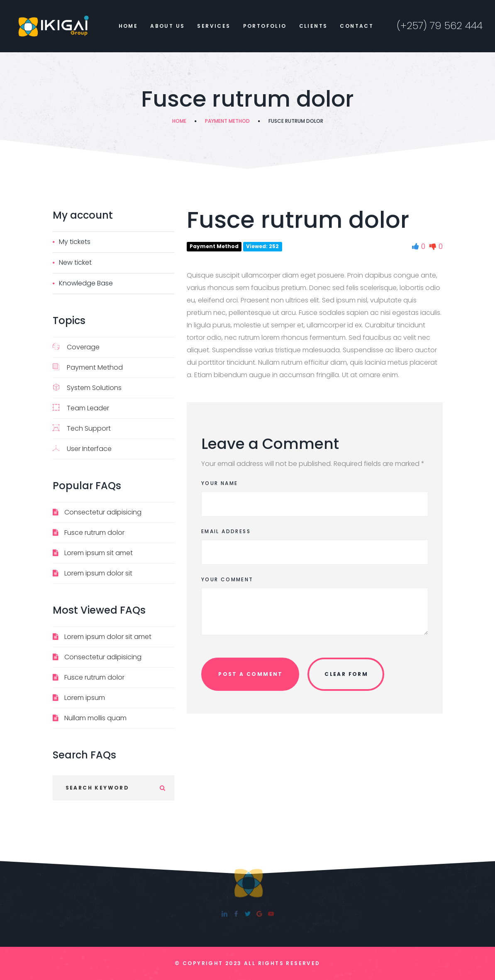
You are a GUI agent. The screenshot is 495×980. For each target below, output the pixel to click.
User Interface (82, 449)
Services (214, 26)
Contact (357, 26)
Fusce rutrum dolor (94, 533)
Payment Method (227, 121)
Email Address (226, 531)
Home (128, 26)
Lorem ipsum (85, 698)
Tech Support (82, 428)
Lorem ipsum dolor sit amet (108, 637)
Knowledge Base (86, 283)
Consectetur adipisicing (103, 512)
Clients (313, 26)
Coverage (76, 347)
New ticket (75, 262)
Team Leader (81, 408)
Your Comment (227, 579)
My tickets (75, 242)
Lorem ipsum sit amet (99, 553)
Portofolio (265, 26)
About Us (167, 26)
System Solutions (87, 388)
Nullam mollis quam (95, 718)
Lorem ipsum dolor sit (98, 573)
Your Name (220, 483)
